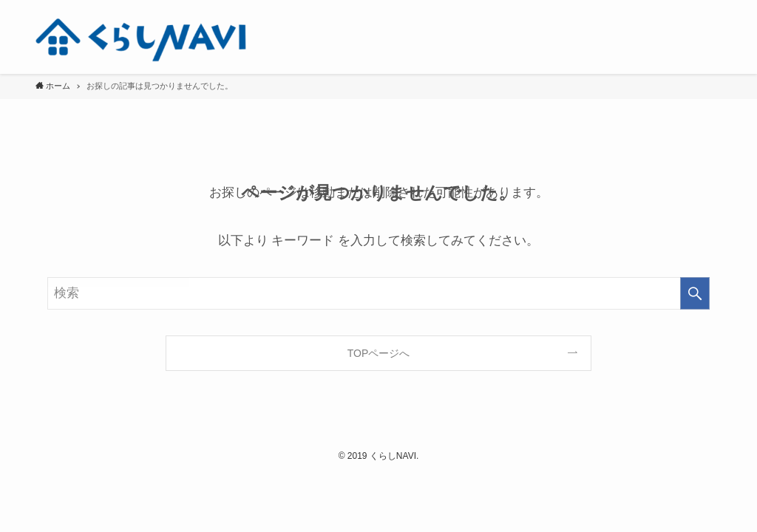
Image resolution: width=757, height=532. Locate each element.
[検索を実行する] (695, 293)
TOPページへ (379, 353)
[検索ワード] (378, 293)
